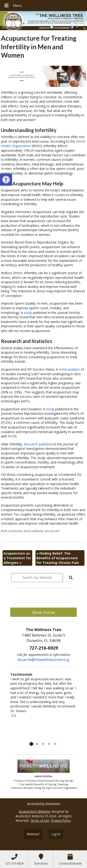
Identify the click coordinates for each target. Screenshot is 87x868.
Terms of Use (40, 820)
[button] (6, 180)
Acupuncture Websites (35, 811)
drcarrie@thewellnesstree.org (43, 660)
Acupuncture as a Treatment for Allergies (17, 558)
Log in (56, 834)
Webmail (33, 834)
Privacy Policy (61, 820)
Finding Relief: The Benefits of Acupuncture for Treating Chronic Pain (58, 558)
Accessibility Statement (44, 804)
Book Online (44, 612)
